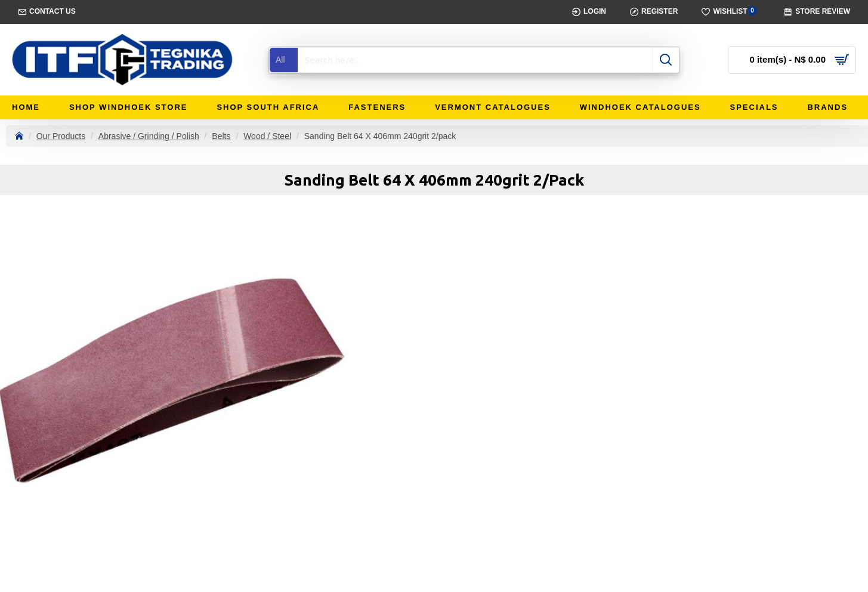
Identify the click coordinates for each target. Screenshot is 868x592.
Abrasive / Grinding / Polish (149, 136)
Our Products (61, 136)
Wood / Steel (267, 136)
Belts (221, 136)
